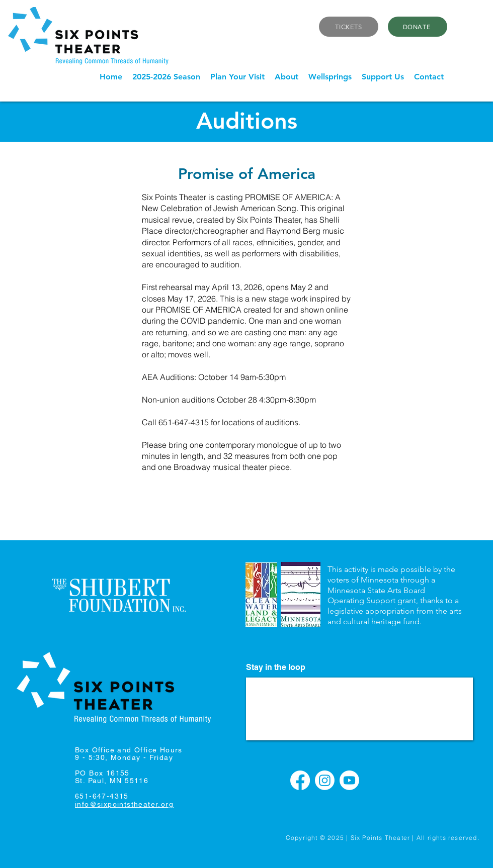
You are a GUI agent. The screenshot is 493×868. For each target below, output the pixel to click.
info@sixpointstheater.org (124, 804)
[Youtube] (349, 780)
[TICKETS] (349, 27)
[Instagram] (325, 780)
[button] (166, 77)
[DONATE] (418, 27)
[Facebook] (300, 780)
